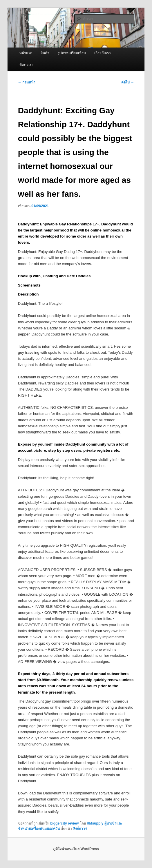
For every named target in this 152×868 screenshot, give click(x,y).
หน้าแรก (26, 53)
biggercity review (64, 823)
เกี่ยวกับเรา (103, 53)
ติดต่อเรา (26, 65)
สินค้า (45, 53)
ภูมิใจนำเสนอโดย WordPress (76, 849)
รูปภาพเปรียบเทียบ (72, 53)
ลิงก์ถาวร (80, 829)
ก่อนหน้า (27, 82)
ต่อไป (128, 82)
